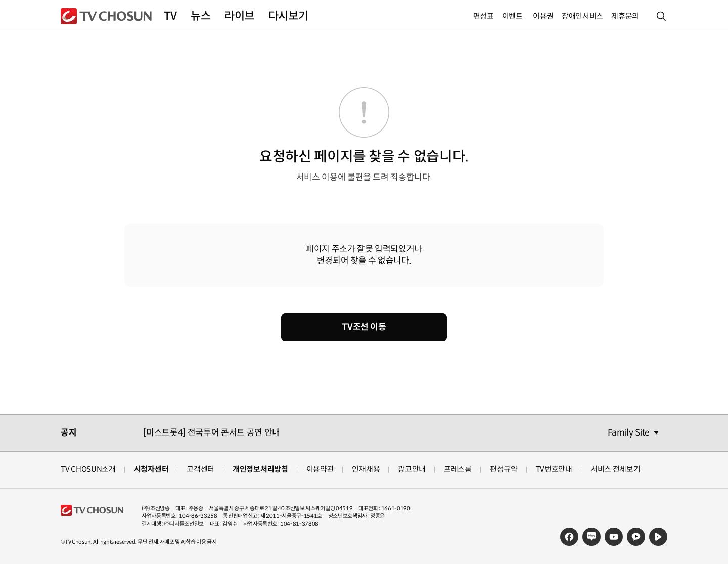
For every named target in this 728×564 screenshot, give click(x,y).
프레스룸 (458, 469)
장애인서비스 (582, 16)
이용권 (543, 16)
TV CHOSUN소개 (88, 469)
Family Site (628, 433)
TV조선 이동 (364, 327)
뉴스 (200, 16)
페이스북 (569, 537)
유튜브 (614, 537)
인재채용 (366, 469)
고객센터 (200, 469)
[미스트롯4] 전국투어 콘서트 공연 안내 (212, 433)
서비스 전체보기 (616, 469)
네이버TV (658, 537)
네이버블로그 (591, 537)
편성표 (484, 16)
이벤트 (512, 16)
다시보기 (288, 16)
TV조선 (106, 16)
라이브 (239, 16)
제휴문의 (625, 16)
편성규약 (504, 469)
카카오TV (636, 537)
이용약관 (320, 469)
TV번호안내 (554, 469)
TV (170, 16)
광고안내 (412, 469)
